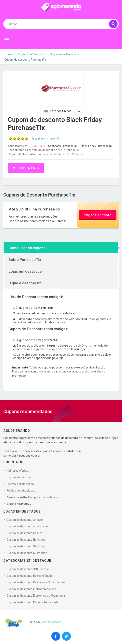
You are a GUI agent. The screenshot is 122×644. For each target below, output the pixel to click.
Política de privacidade (21, 490)
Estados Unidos (58, 111)
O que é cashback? (25, 283)
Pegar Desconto (98, 215)
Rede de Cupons (51, 622)
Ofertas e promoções (20, 484)
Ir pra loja (26, 168)
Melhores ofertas (17, 470)
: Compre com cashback (32, 497)
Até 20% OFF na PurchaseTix (35, 209)
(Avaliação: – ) (46, 139)
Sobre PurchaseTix (25, 259)
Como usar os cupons (27, 248)
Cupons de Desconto (20, 477)
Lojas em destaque (25, 271)
